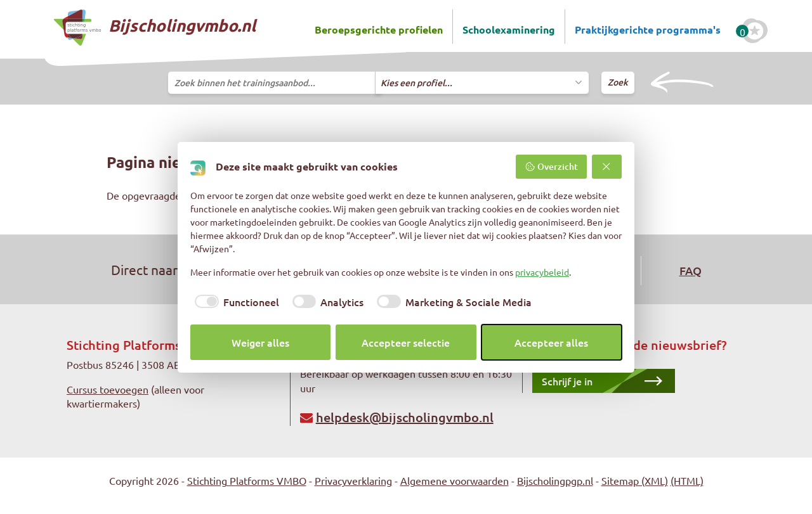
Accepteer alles (551, 342)
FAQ (691, 270)
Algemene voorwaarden (455, 480)
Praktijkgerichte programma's (648, 29)
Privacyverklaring (353, 480)
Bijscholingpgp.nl (555, 480)
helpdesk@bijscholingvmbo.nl (405, 417)
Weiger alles (260, 342)
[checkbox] (235, 302)
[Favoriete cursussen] (755, 31)
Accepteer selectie (406, 342)
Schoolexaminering (509, 29)
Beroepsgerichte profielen (379, 29)
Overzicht (551, 166)
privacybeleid (542, 272)
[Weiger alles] (607, 167)
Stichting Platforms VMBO (247, 480)
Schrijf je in (567, 381)
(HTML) (687, 480)
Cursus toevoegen (108, 389)
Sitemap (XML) (635, 480)
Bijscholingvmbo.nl (155, 28)
